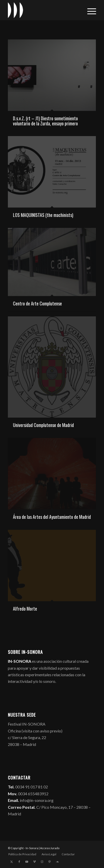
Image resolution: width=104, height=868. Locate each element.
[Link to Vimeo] (34, 862)
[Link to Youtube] (27, 862)
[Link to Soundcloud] (57, 862)
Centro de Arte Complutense (37, 303)
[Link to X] (12, 862)
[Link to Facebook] (19, 862)
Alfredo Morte (25, 609)
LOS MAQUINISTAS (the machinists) (43, 215)
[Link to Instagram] (42, 862)
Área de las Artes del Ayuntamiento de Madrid (52, 517)
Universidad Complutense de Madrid (43, 425)
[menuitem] (89, 10)
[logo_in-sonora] (43, 10)
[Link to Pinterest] (50, 862)
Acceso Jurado (50, 848)
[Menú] (89, 10)
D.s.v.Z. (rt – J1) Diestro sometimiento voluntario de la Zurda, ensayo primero (45, 121)
